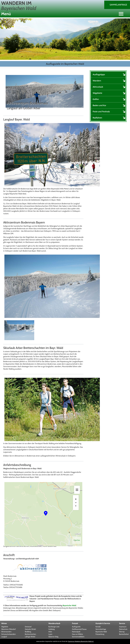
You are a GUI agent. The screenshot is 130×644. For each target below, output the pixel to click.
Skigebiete (5, 627)
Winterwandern (6, 632)
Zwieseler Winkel (30, 629)
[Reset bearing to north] (76, 506)
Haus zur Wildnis (77, 634)
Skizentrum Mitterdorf (9, 629)
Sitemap (122, 632)
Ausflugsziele (76, 627)
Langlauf (4, 637)
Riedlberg (28, 632)
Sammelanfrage (118, 5)
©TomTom (77, 540)
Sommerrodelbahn (78, 637)
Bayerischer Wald (69, 606)
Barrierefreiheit (124, 634)
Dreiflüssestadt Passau (79, 629)
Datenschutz (123, 629)
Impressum (123, 627)
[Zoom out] (76, 503)
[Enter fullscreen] (77, 490)
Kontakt (98, 627)
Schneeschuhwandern (9, 634)
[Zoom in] (76, 499)
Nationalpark (76, 632)
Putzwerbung (100, 634)
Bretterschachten (30, 634)
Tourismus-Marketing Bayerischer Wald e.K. (81, 641)
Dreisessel (28, 627)
